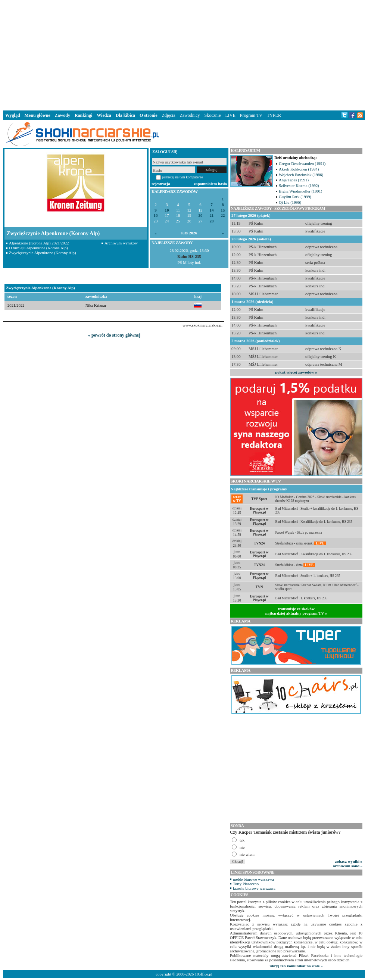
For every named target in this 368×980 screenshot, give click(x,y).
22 (223, 216)
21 (212, 216)
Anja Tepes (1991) (294, 180)
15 (223, 210)
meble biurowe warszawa (253, 879)
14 (212, 210)
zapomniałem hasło (210, 184)
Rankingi (83, 115)
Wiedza (104, 115)
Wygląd (13, 115)
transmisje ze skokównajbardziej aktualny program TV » (296, 611)
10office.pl (204, 974)
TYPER (274, 115)
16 (156, 216)
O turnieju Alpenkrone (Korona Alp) (38, 248)
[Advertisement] (184, 54)
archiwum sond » (348, 866)
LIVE (230, 115)
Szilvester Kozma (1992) (299, 185)
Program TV (251, 115)
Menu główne (38, 115)
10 (167, 210)
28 (212, 221)
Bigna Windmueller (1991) (300, 191)
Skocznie (212, 115)
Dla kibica (125, 115)
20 (201, 216)
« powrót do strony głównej (114, 335)
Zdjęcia (169, 115)
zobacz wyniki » (349, 861)
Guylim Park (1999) (295, 197)
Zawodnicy (190, 115)
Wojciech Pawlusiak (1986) (301, 175)
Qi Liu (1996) (290, 202)
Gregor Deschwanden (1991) (302, 163)
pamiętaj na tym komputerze (183, 177)
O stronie (148, 115)
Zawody (63, 115)
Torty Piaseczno (246, 884)
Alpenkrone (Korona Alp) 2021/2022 (39, 243)
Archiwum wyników (121, 243)
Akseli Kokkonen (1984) (299, 169)
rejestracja (161, 184)
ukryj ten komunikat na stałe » (296, 966)
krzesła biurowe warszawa (254, 888)
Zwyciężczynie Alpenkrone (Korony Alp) (43, 253)
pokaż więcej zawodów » (296, 372)
